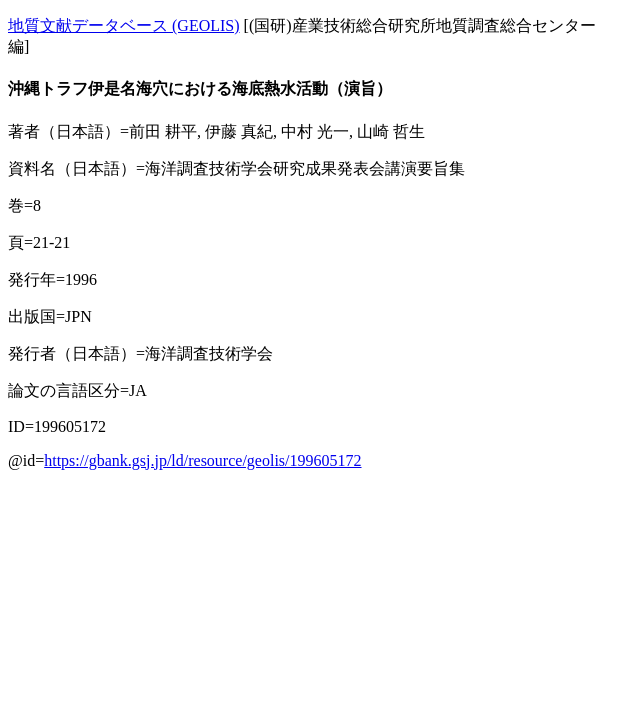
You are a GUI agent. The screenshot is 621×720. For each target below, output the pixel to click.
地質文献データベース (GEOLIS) (124, 25)
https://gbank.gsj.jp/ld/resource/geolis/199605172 (202, 460)
